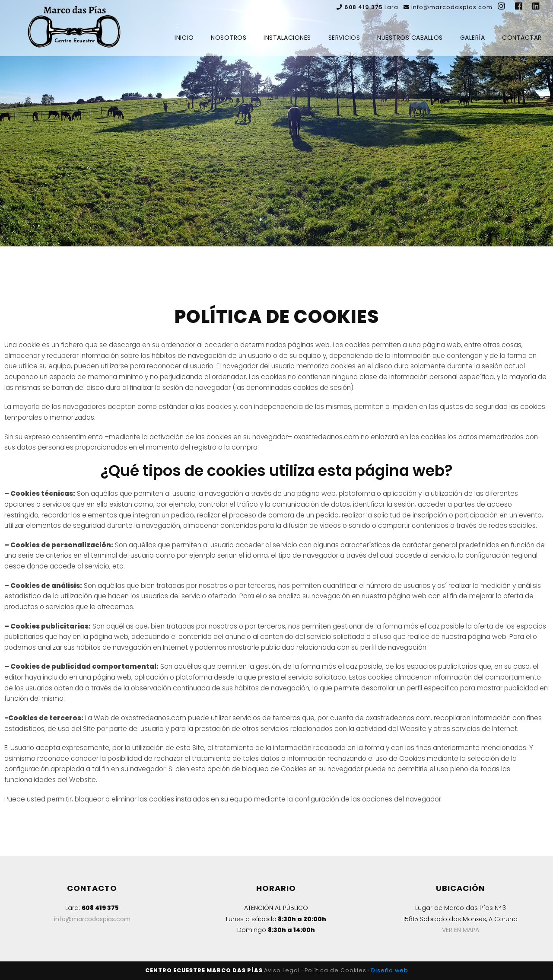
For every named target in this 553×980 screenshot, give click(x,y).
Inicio (184, 38)
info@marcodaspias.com (92, 919)
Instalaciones (287, 38)
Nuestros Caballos (410, 38)
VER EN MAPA (461, 930)
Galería (473, 38)
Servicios (344, 38)
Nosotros (229, 38)
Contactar (522, 38)
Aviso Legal (282, 970)
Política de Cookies (335, 970)
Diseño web (390, 970)
